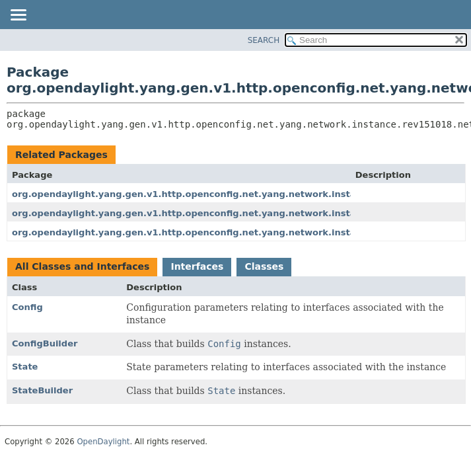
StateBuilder (42, 390)
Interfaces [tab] (197, 266)
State (25, 367)
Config (27, 307)
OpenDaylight (103, 442)
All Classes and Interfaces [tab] (82, 266)
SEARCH (264, 40)
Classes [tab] (264, 266)
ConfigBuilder (45, 343)
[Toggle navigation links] (18, 16)
